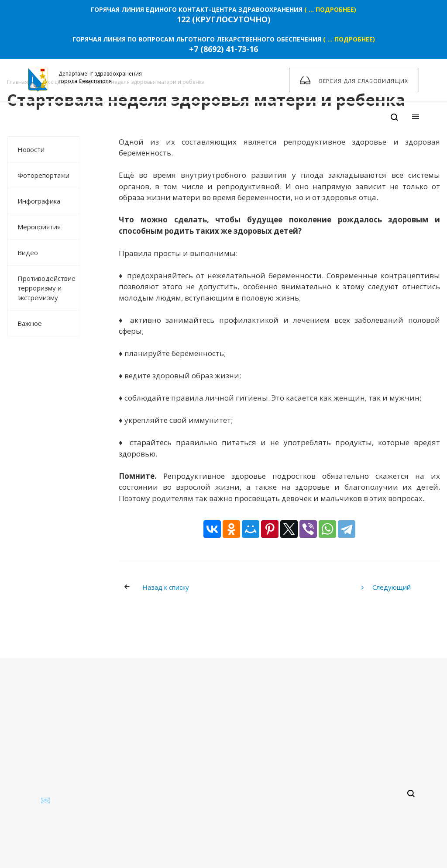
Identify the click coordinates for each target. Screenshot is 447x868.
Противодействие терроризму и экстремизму (46, 288)
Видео (49, 252)
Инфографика (39, 201)
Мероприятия (39, 227)
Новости (31, 149)
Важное (30, 323)
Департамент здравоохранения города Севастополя (85, 80)
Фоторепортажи (43, 175)
